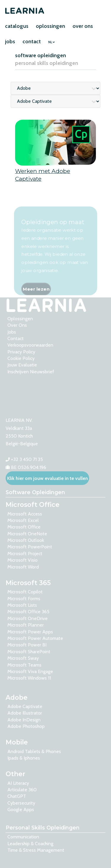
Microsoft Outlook (26, 540)
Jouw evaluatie (22, 365)
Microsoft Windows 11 (29, 678)
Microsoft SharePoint (29, 652)
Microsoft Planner (26, 625)
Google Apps (21, 809)
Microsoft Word (23, 567)
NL (52, 42)
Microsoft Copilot (25, 592)
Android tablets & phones (34, 751)
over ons (83, 26)
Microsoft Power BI (27, 645)
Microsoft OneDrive (28, 618)
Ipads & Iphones (24, 758)
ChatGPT (17, 796)
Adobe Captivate (25, 706)
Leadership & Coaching (30, 844)
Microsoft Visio (22, 560)
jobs (10, 41)
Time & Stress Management (36, 850)
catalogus (17, 26)
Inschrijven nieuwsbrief (31, 372)
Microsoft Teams (24, 665)
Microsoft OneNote (27, 534)
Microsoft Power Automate (35, 638)
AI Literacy (18, 783)
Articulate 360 (22, 790)
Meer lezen (36, 299)
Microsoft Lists (22, 605)
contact (32, 41)
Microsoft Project (25, 554)
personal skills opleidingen (47, 63)
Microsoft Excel (23, 520)
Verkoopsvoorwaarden (30, 345)
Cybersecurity (21, 803)
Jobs (12, 332)
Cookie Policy (21, 358)
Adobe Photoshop (26, 726)
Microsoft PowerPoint (30, 547)
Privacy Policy (21, 352)
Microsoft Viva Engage (30, 671)
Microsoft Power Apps (30, 632)
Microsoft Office (24, 527)
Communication (23, 837)
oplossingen (50, 26)
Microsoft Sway (23, 658)
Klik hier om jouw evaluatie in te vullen (48, 478)
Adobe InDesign (24, 720)
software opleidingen (41, 55)
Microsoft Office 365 (28, 612)
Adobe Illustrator (25, 713)
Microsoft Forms (24, 599)
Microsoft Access (25, 514)
